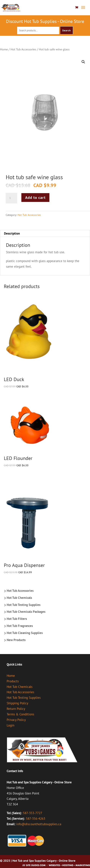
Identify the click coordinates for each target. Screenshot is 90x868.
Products (13, 681)
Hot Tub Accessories (23, 49)
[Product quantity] (11, 198)
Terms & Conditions (20, 714)
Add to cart (35, 198)
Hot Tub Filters (17, 619)
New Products (16, 640)
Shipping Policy (17, 703)
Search (67, 30)
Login (10, 725)
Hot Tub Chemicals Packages (26, 612)
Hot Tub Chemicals (19, 598)
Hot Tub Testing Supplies (24, 605)
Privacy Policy (16, 720)
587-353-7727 (33, 813)
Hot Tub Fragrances (20, 626)
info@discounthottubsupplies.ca (39, 824)
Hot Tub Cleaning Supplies (25, 633)
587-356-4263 (36, 819)
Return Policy (16, 709)
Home (4, 49)
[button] (83, 62)
